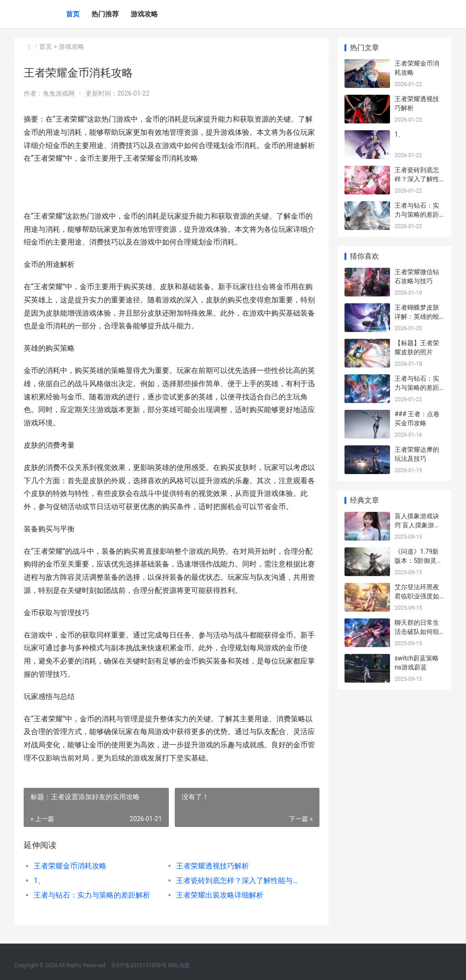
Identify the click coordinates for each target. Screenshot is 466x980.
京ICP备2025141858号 (138, 965)
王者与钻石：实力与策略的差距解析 (92, 895)
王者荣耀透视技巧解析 (213, 866)
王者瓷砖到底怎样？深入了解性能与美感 (240, 880)
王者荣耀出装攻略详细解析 (220, 895)
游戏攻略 (144, 14)
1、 (39, 880)
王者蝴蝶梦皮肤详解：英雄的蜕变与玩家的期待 (417, 316)
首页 (73, 14)
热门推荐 (105, 14)
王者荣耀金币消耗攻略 (70, 866)
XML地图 (179, 965)
